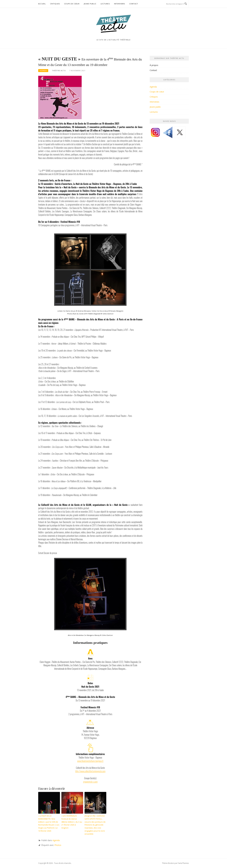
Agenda (43, 71)
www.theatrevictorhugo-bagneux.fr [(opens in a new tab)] (90, 761)
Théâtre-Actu (59, 71)
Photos (58, 845)
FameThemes (183, 863)
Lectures (105, 4)
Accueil (42, 4)
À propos (154, 65)
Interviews (120, 4)
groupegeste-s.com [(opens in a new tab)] (90, 782)
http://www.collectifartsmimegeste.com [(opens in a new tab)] (90, 771)
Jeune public (90, 4)
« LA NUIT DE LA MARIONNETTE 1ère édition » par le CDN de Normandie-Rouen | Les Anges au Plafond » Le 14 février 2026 (49, 823)
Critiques (55, 4)
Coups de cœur (72, 4)
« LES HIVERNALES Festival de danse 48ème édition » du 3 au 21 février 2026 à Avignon (72, 822)
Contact (134, 4)
